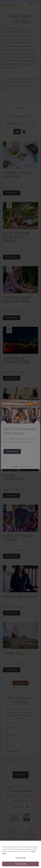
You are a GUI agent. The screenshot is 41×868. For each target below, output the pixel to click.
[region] (20, 854)
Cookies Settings (20, 858)
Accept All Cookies (20, 864)
